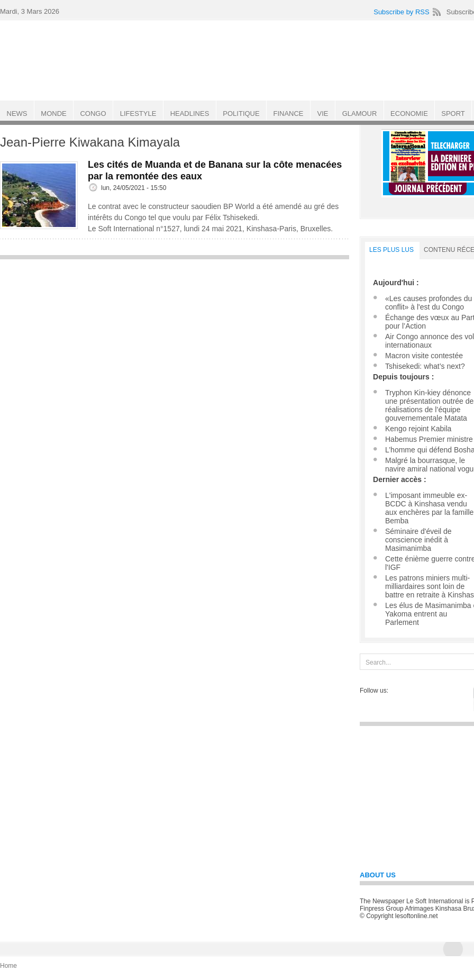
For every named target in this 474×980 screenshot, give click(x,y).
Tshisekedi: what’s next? (425, 366)
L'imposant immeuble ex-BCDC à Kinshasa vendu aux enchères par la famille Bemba (429, 508)
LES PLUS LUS (391, 250)
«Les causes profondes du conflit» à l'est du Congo (429, 303)
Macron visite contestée (424, 356)
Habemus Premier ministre (429, 439)
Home (8, 966)
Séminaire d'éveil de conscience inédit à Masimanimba (418, 540)
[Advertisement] (175, 339)
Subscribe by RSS (402, 12)
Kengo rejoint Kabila (418, 429)
